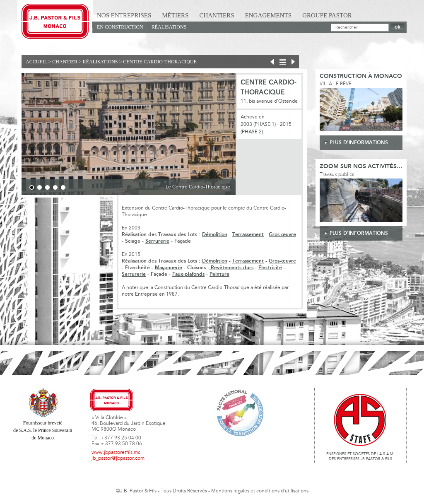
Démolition (215, 235)
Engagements (269, 15)
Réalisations (169, 27)
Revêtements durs (231, 268)
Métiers (175, 15)
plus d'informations (359, 143)
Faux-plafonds (188, 274)
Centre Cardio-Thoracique (160, 62)
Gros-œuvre (282, 235)
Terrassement (248, 235)
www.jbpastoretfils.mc (116, 453)
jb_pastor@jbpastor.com (118, 458)
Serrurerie (157, 241)
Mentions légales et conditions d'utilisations (260, 491)
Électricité (270, 268)
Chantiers (217, 15)
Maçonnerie (169, 268)
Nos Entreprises (124, 15)
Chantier (65, 62)
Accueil (36, 62)
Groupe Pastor (327, 15)
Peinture (219, 274)
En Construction (120, 27)
